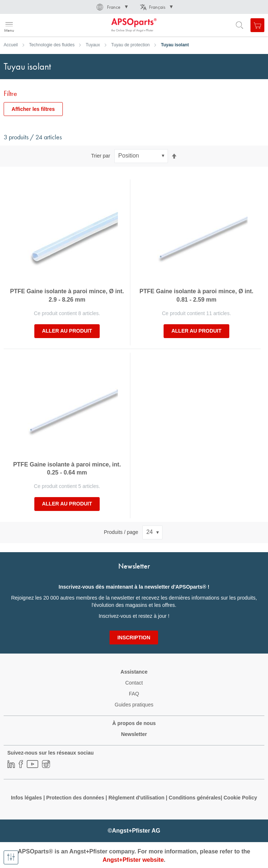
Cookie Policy (240, 798)
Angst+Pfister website (133, 860)
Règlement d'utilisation (136, 798)
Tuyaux (93, 45)
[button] (112, 7)
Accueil (11, 45)
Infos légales (26, 798)
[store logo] (41, 25)
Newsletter (134, 734)
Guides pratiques (134, 705)
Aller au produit (67, 331)
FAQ (134, 694)
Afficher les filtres (33, 109)
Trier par (100, 156)
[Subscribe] (134, 638)
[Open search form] (240, 25)
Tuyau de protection (130, 45)
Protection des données (75, 798)
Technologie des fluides (52, 45)
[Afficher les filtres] (11, 857)
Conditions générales (195, 798)
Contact (134, 683)
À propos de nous (134, 723)
